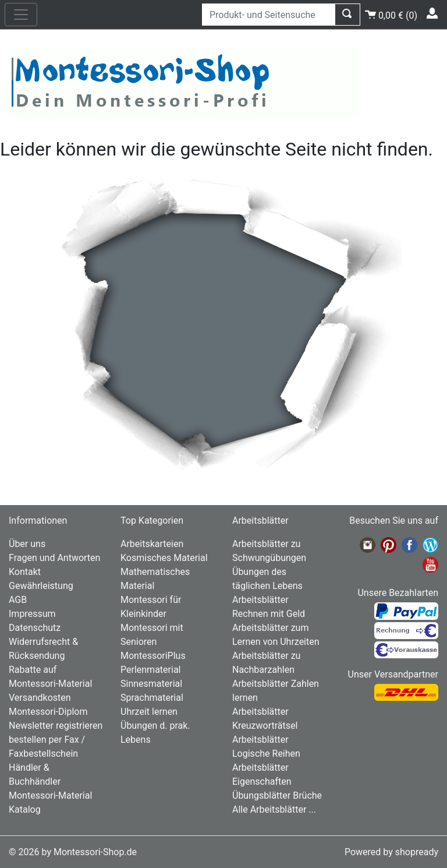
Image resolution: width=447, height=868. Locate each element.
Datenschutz (35, 628)
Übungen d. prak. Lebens (155, 733)
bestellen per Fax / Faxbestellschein (47, 747)
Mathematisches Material (155, 579)
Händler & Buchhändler (35, 775)
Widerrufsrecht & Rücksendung (43, 649)
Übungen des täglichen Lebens (267, 579)
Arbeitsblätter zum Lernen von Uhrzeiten (276, 635)
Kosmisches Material (164, 558)
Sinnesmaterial (151, 684)
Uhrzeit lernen (149, 712)
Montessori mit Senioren (152, 635)
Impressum (32, 614)
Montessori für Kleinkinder (151, 607)
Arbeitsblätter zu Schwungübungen (269, 551)
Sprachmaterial (152, 698)
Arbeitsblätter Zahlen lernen (276, 691)
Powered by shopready (391, 852)
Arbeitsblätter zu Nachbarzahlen (266, 663)
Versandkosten (40, 698)
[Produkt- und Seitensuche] (269, 15)
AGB (18, 600)
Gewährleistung (41, 586)
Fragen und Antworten (54, 558)
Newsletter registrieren (56, 726)
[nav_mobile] (21, 15)
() (391, 14)
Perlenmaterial (150, 670)
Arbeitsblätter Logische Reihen (266, 747)
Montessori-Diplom (48, 712)
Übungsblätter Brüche (277, 795)
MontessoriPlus (153, 656)
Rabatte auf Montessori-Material (50, 677)
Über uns (27, 544)
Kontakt (25, 572)
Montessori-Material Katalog (50, 802)
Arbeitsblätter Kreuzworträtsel (265, 719)
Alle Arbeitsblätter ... (274, 809)
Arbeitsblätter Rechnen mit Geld (269, 607)
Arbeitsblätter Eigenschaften (262, 775)
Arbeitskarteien (152, 544)
